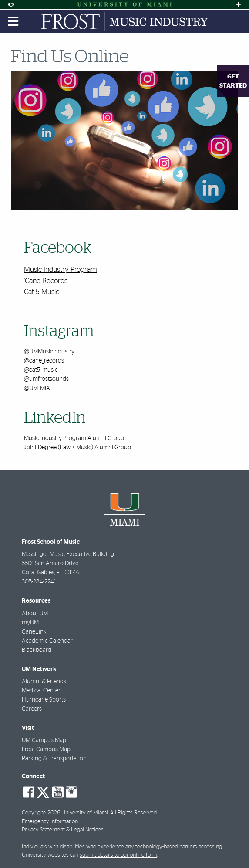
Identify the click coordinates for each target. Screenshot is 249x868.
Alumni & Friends (44, 682)
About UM (35, 614)
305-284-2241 (39, 582)
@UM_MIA (37, 388)
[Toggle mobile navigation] (13, 21)
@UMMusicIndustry (49, 352)
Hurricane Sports (44, 700)
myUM (30, 623)
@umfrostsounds (46, 379)
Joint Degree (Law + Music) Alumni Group (77, 448)
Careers (32, 709)
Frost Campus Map (46, 749)
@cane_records (44, 361)
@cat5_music (41, 370)
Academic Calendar (47, 641)
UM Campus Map (44, 740)
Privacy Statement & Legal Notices (63, 830)
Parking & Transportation (54, 759)
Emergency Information (50, 822)
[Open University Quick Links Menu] (238, 5)
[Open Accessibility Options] (11, 5)
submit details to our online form (118, 855)
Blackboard (37, 650)
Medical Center (41, 691)
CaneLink (34, 632)
